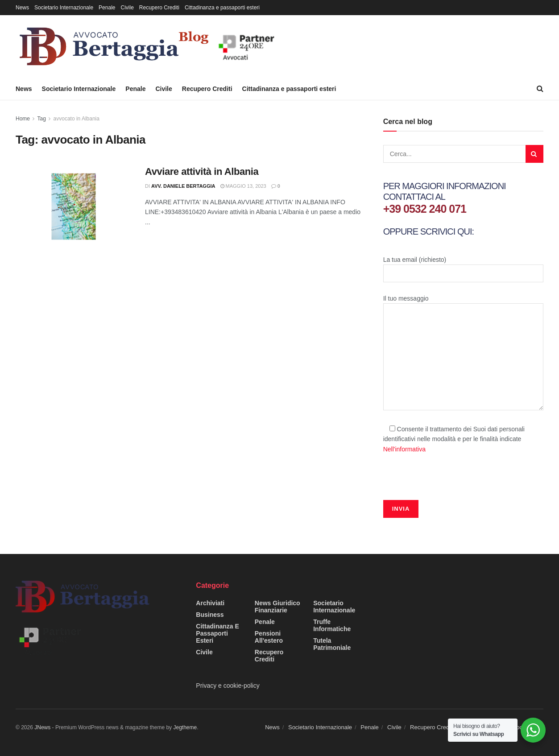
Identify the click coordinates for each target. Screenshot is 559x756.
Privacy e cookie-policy (228, 686)
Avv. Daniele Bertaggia (183, 186)
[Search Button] (540, 89)
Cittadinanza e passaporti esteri (222, 8)
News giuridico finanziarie (277, 607)
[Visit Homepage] (149, 46)
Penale (107, 8)
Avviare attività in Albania (202, 171)
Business (210, 615)
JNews (42, 727)
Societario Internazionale (64, 8)
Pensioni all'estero (269, 637)
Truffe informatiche (332, 625)
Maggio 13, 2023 (243, 186)
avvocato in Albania (77, 119)
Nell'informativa (404, 449)
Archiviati (210, 603)
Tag (41, 119)
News (22, 8)
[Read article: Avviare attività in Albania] (74, 207)
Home (23, 119)
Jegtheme (185, 727)
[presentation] (451, 483)
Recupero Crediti (159, 8)
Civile (127, 8)
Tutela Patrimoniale (332, 644)
